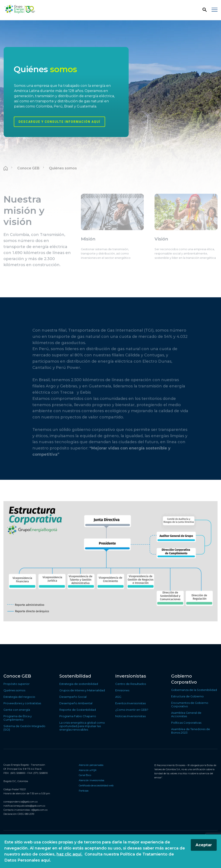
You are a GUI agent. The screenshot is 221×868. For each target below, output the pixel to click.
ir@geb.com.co (39, 810)
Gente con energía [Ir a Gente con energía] (17, 710)
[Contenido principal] (110, 332)
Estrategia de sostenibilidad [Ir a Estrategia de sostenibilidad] (79, 684)
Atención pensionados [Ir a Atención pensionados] (91, 765)
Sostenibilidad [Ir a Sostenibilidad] (75, 676)
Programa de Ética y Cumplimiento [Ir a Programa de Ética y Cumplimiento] (18, 718)
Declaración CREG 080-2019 (19, 814)
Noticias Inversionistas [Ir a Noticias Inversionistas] (130, 716)
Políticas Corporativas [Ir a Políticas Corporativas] (186, 723)
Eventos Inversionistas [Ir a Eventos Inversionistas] (130, 703)
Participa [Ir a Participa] (84, 791)
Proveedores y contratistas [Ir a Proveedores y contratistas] (22, 703)
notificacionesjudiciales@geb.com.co (24, 806)
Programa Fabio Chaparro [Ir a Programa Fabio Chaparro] (78, 716)
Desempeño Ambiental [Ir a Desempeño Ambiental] (76, 703)
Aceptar (204, 845)
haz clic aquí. (69, 854)
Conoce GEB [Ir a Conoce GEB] (17, 676)
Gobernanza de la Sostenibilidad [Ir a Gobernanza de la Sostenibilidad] (194, 690)
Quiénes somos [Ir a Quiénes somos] (14, 690)
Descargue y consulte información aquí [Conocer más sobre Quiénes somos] (59, 122)
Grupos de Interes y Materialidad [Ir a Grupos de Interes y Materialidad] (82, 690)
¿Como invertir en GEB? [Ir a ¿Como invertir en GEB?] (132, 710)
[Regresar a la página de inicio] (20, 9)
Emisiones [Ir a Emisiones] (122, 690)
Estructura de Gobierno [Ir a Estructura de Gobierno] (187, 696)
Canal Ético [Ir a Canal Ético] (85, 775)
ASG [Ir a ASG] (118, 697)
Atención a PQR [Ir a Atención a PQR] (88, 770)
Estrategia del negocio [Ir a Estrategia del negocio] (19, 697)
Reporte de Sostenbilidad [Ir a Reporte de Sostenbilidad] (78, 710)
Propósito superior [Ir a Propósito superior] (17, 684)
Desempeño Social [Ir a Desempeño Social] (73, 697)
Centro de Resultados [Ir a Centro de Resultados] (131, 684)
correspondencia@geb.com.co (21, 802)
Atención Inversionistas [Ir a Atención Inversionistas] (92, 780)
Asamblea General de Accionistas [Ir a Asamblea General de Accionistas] (186, 714)
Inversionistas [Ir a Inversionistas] (131, 676)
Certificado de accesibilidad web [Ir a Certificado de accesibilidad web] (96, 785)
